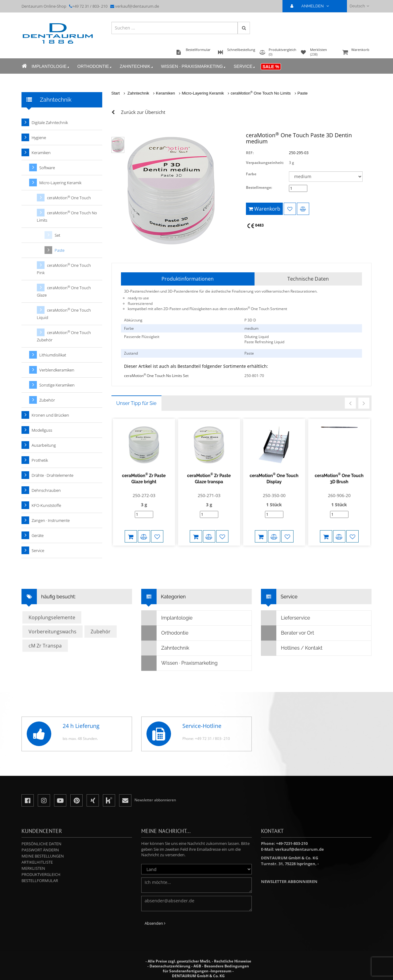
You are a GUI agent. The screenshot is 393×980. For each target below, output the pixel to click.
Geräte (38, 535)
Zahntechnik (136, 66)
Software (47, 168)
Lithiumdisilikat (53, 355)
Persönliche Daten (41, 844)
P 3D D (250, 320)
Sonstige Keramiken (57, 385)
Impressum (221, 971)
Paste (303, 93)
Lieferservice (286, 618)
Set (57, 235)
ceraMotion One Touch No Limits (261, 93)
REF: (250, 153)
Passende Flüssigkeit (142, 337)
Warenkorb (356, 53)
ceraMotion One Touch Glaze (64, 291)
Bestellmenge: (259, 187)
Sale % (271, 67)
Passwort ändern (40, 850)
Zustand (131, 353)
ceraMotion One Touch (69, 198)
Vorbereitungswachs (53, 632)
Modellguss (42, 430)
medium (251, 328)
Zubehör (47, 400)
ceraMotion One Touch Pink (64, 269)
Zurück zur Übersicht (143, 112)
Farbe (251, 174)
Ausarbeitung (44, 445)
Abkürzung (133, 320)
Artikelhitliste (37, 862)
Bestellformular (40, 881)
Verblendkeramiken (57, 370)
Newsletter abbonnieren (289, 881)
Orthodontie (95, 66)
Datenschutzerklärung (170, 966)
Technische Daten (308, 279)
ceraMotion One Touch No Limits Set (156, 376)
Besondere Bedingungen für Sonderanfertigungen (206, 968)
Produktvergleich (41, 874)
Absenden (155, 923)
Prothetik (40, 460)
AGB (197, 966)
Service (244, 66)
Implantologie (51, 66)
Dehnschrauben (46, 490)
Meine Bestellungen (43, 856)
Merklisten (33, 868)
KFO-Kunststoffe (46, 505)
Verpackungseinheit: (265, 163)
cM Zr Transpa (45, 646)
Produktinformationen (188, 279)
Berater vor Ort (288, 633)
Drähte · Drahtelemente (53, 475)
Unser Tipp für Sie (136, 403)
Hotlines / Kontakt (292, 648)
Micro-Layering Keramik (203, 93)
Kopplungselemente (52, 617)
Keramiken (165, 93)
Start (116, 93)
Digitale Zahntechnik (50, 122)
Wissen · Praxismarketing (193, 66)
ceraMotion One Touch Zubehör (64, 336)
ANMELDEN (312, 6)
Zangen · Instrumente (51, 520)
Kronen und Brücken (50, 415)
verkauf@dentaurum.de (137, 6)
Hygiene (39, 138)
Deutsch (359, 6)
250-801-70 (254, 376)
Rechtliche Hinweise (233, 961)
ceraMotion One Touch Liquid (64, 314)
